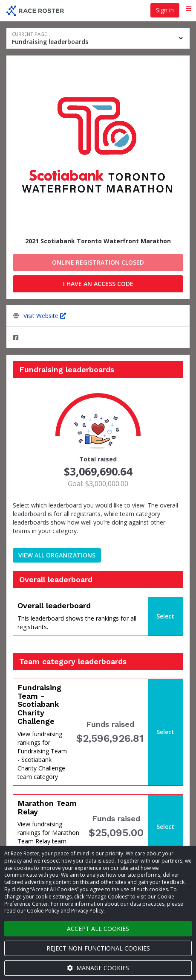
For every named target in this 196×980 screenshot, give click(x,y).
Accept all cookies (98, 929)
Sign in (165, 10)
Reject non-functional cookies (98, 948)
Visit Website (45, 316)
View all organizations (57, 555)
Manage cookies (98, 968)
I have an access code (98, 284)
